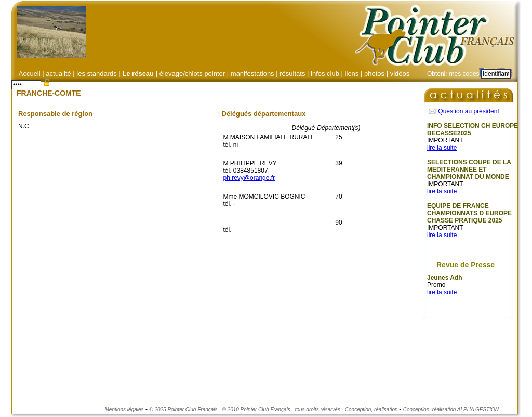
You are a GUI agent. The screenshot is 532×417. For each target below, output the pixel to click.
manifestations (252, 74)
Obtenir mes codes (453, 74)
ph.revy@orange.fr (249, 178)
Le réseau (138, 74)
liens (352, 74)
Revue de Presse (465, 265)
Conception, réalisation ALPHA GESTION (451, 409)
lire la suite (442, 148)
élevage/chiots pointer (192, 74)
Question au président (468, 111)
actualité (59, 74)
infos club (325, 74)
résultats (292, 74)
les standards (96, 74)
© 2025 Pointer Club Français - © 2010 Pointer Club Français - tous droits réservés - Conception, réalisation (274, 409)
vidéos (400, 74)
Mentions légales (124, 409)
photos (374, 74)
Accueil (30, 74)
